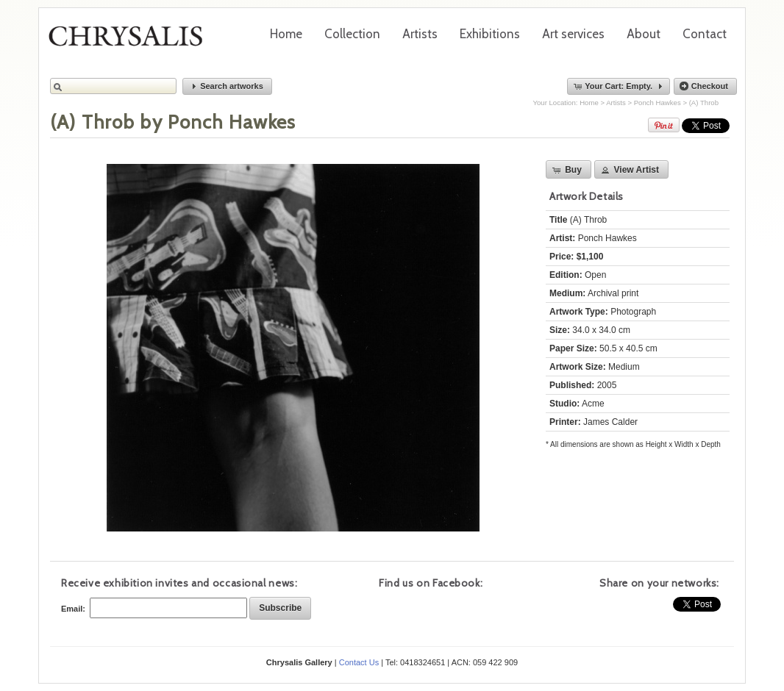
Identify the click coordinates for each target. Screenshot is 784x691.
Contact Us (359, 662)
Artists (420, 34)
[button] (227, 86)
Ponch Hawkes (658, 103)
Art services (573, 34)
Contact (705, 34)
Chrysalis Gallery (131, 41)
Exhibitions (490, 34)
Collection (352, 34)
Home (286, 34)
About (644, 34)
